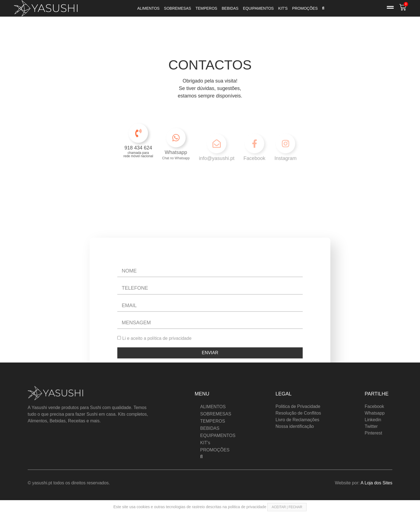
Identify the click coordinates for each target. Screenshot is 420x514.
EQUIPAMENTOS (258, 8)
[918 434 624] (138, 141)
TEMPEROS (207, 8)
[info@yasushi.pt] (217, 155)
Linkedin (373, 420)
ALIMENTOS (148, 8)
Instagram (286, 169)
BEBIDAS (230, 8)
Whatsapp (176, 165)
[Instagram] (286, 155)
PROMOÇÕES (305, 8)
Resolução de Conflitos (298, 413)
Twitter (371, 426)
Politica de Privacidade (298, 406)
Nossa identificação (295, 426)
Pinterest (373, 433)
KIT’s (283, 8)
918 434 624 (138, 155)
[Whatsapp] (176, 150)
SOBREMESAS (178, 8)
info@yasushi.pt (217, 169)
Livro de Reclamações (297, 420)
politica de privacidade (248, 507)
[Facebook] (255, 155)
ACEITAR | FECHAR (287, 507)
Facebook (254, 169)
